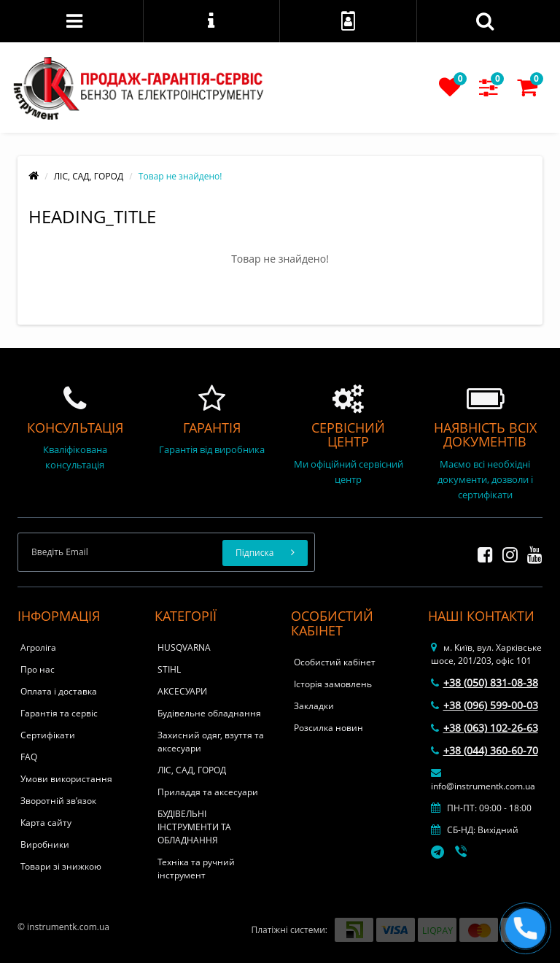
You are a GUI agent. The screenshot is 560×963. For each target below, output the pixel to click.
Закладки (314, 706)
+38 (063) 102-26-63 (485, 728)
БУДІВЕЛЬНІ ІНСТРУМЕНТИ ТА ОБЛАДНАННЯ (194, 827)
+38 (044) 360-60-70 (485, 750)
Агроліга (38, 647)
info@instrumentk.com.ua (483, 780)
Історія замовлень (333, 684)
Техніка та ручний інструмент (196, 869)
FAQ (29, 757)
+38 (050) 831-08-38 (485, 682)
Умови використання (66, 779)
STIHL (169, 669)
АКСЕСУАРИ (182, 691)
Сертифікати (48, 735)
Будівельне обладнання (209, 713)
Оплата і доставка (59, 691)
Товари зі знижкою (61, 866)
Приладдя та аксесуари (208, 792)
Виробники (45, 844)
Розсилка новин (328, 728)
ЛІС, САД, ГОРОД (89, 176)
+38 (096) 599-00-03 (485, 705)
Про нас (38, 669)
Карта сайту (46, 823)
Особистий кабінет (335, 662)
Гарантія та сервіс (59, 713)
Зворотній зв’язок (58, 801)
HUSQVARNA (184, 647)
